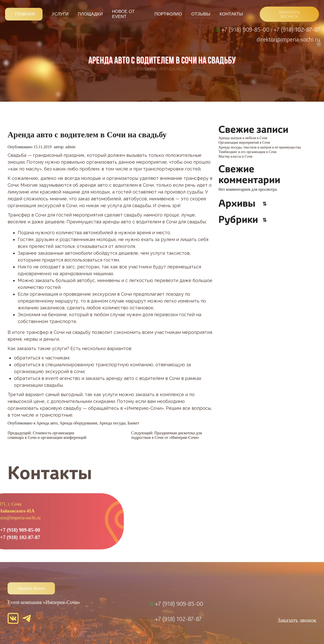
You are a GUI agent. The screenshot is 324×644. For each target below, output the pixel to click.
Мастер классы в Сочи (235, 156)
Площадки (90, 14)
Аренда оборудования (78, 423)
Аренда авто (173, 69)
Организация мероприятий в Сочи (244, 143)
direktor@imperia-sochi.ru (288, 39)
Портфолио (168, 14)
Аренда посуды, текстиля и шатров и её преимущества (260, 147)
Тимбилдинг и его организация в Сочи (247, 152)
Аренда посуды (112, 423)
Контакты (231, 14)
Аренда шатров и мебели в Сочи (243, 138)
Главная (25, 14)
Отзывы (201, 14)
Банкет (133, 423)
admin (70, 147)
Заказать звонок (31, 588)
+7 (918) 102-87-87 (297, 29)
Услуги (60, 14)
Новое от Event (123, 14)
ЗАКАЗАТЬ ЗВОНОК (289, 14)
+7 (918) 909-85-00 (246, 29)
